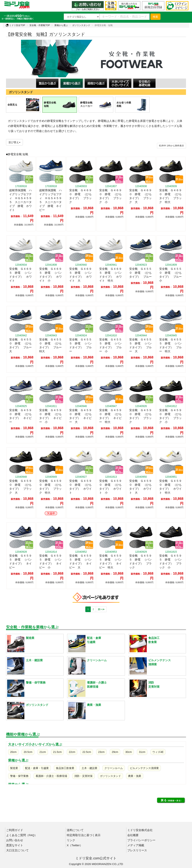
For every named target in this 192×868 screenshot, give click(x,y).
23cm (101, 752)
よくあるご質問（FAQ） (22, 835)
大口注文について (17, 850)
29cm (115, 752)
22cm (72, 752)
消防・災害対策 (83, 776)
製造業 (14, 768)
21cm (43, 752)
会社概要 (133, 835)
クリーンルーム (114, 768)
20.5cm (28, 752)
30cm (128, 752)
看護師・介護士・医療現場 (51, 776)
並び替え (14, 142)
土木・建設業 (89, 768)
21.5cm (57, 752)
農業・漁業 (135, 776)
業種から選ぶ (61, 25)
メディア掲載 (136, 845)
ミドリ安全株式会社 (140, 830)
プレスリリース (137, 850)
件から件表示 (171, 146)
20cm (13, 752)
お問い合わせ (15, 840)
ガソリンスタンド (81, 25)
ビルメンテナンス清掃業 (144, 768)
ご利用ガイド (15, 830)
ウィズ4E (158, 752)
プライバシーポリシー (141, 840)
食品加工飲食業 (65, 768)
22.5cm (87, 752)
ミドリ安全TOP (15, 25)
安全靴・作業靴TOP (40, 25)
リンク (71, 840)
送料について (75, 830)
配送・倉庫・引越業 (37, 768)
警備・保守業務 (19, 776)
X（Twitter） (75, 845)
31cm (142, 752)
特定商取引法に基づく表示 (84, 835)
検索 (155, 17)
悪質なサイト (15, 845)
